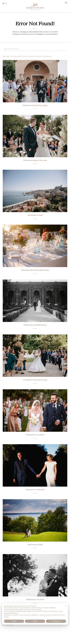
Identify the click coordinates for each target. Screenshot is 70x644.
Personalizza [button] (56, 621)
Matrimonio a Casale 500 (35, 490)
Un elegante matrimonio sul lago (35, 380)
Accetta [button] (14, 621)
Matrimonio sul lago (35, 545)
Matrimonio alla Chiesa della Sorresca (35, 270)
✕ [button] (65, 606)
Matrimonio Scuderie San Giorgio (35, 106)
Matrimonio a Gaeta (35, 215)
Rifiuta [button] (35, 621)
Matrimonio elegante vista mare (35, 160)
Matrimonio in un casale (35, 600)
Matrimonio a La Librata (35, 435)
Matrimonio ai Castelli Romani (35, 325)
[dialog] (35, 614)
